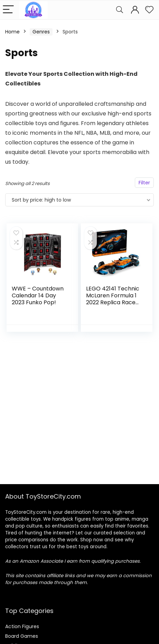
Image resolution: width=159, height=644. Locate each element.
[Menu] (8, 10)
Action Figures (22, 626)
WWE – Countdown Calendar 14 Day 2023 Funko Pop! (38, 295)
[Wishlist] (149, 10)
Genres (41, 32)
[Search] (120, 10)
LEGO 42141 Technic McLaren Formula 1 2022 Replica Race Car (113, 299)
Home (12, 32)
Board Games (22, 636)
